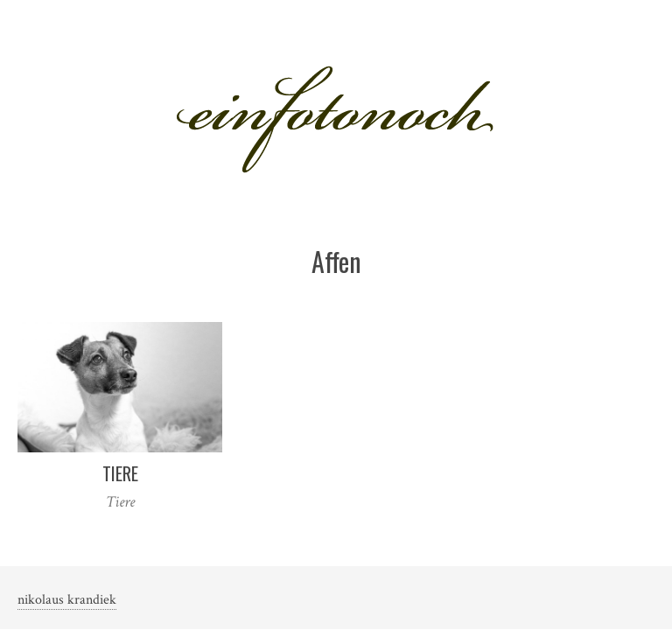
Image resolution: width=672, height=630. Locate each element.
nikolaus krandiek (67, 600)
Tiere (120, 473)
